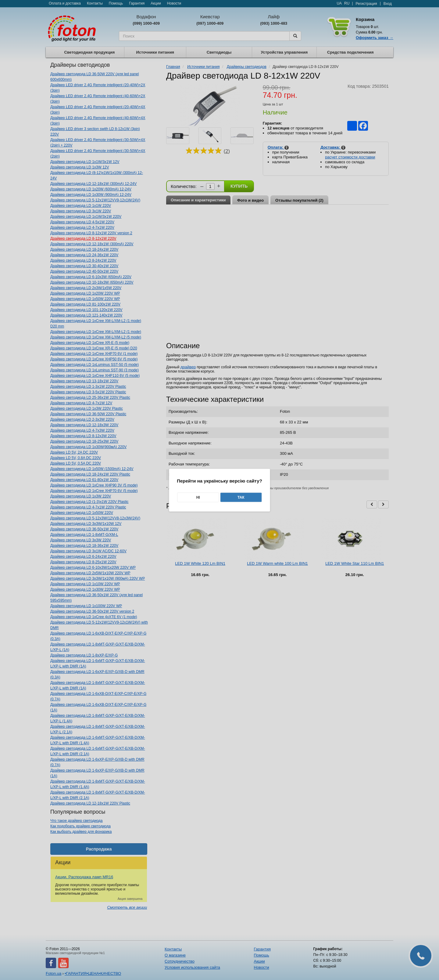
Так (241, 497)
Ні (198, 497)
